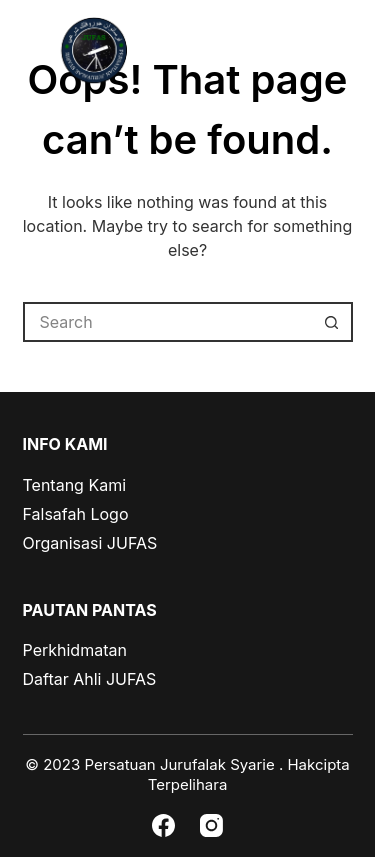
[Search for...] (168, 322)
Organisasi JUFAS (90, 543)
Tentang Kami (75, 485)
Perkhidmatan (75, 650)
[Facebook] (163, 825)
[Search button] (333, 322)
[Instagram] (211, 825)
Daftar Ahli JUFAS (90, 679)
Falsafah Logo (76, 514)
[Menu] (346, 52)
